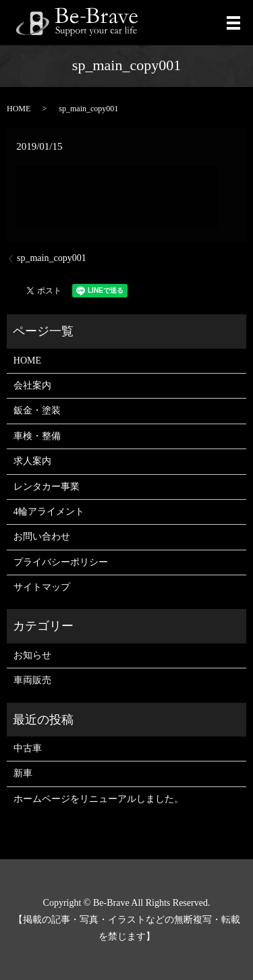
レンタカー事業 (47, 487)
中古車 (28, 748)
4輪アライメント (49, 512)
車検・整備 (37, 436)
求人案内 (32, 461)
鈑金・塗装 (37, 410)
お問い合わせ (42, 537)
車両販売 (32, 680)
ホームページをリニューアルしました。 (99, 799)
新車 (23, 773)
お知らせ (32, 655)
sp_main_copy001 (52, 258)
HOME (19, 109)
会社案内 (32, 385)
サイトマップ (42, 587)
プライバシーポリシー (61, 562)
